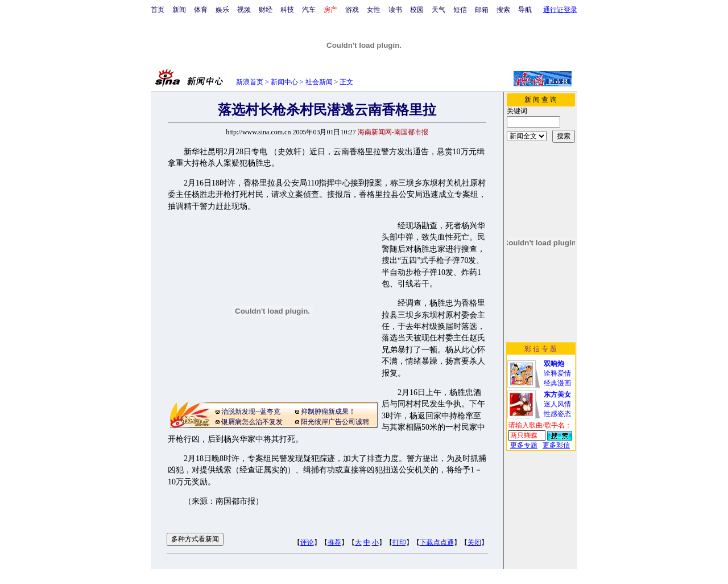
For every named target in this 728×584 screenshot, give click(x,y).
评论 (307, 542)
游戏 (352, 10)
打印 (399, 542)
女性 (374, 10)
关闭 (474, 542)
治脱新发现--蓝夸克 (251, 412)
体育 (201, 10)
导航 (525, 10)
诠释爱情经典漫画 (557, 373)
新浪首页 (250, 82)
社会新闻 (319, 82)
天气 (439, 10)
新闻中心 (284, 82)
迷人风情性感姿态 (557, 404)
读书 (395, 10)
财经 (266, 10)
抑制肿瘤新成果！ (328, 412)
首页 (158, 10)
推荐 (334, 542)
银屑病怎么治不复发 (252, 422)
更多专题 (524, 445)
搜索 (503, 10)
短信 (460, 10)
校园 (417, 10)
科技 (287, 10)
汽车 (309, 10)
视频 (244, 10)
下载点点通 (437, 542)
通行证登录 (560, 10)
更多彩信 (556, 445)
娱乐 (222, 10)
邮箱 (482, 10)
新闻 (179, 10)
